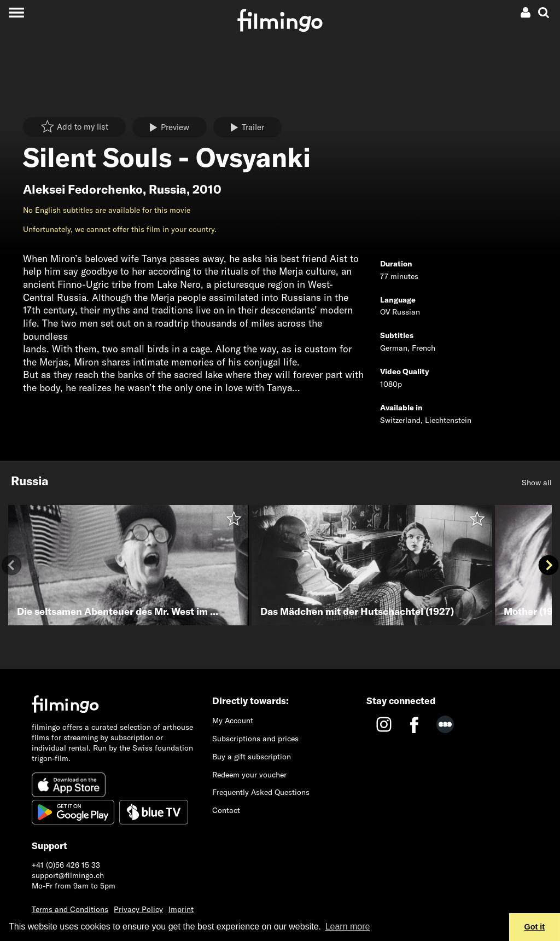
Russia (168, 189)
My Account (233, 721)
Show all (537, 483)
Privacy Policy (138, 909)
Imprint (181, 909)
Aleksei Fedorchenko (83, 189)
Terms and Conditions (70, 909)
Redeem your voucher (249, 775)
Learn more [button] (348, 927)
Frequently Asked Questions (261, 792)
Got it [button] (535, 927)
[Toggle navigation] (16, 12)
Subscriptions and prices (255, 739)
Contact (226, 810)
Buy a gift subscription (252, 757)
